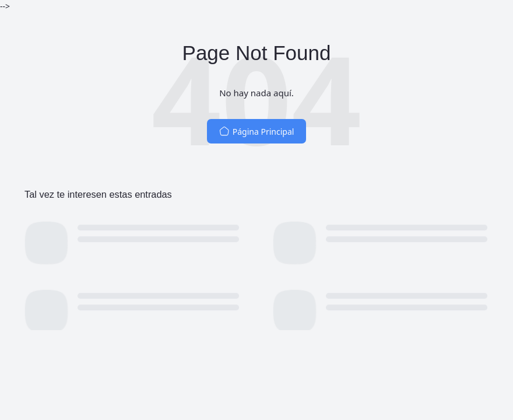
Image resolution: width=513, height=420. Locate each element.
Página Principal (257, 132)
